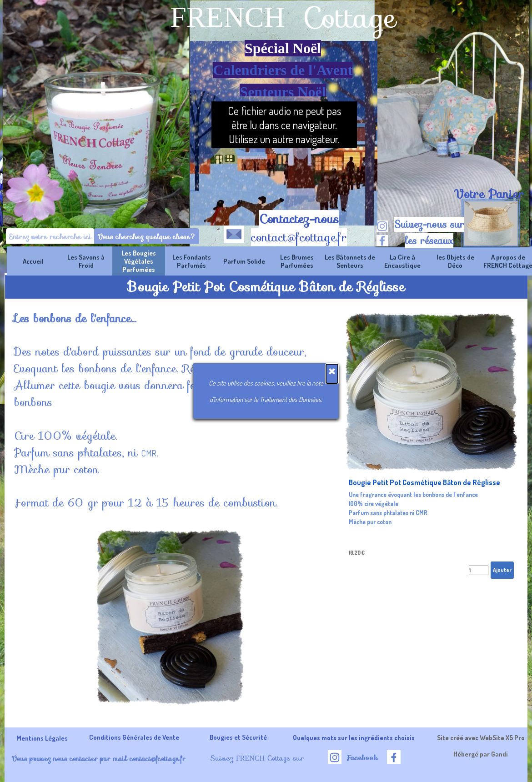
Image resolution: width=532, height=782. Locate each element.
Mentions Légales (42, 738)
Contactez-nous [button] (299, 219)
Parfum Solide (244, 261)
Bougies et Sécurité (238, 737)
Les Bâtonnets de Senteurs (350, 261)
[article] (432, 446)
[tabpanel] (489, 194)
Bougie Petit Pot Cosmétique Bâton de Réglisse (424, 482)
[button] (234, 233)
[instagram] (382, 226)
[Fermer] (332, 374)
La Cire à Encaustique (402, 261)
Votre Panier (489, 194)
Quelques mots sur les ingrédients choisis (354, 737)
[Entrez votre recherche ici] (50, 237)
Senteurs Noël (283, 92)
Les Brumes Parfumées (297, 261)
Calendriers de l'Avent (283, 70)
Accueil (33, 261)
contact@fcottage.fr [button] (299, 237)
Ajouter (502, 570)
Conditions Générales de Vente (134, 737)
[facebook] (382, 241)
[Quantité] (479, 570)
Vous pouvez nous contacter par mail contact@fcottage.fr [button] (98, 759)
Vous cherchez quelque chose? (147, 237)
